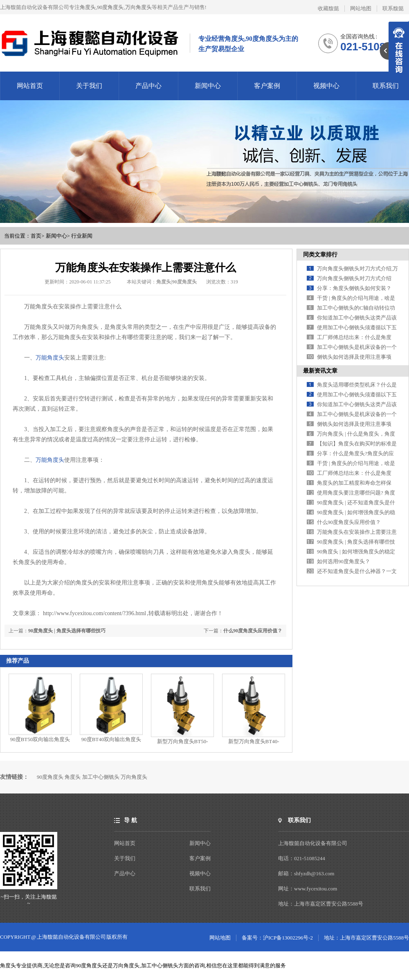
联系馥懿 (393, 8)
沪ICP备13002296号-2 (288, 938)
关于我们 (89, 86)
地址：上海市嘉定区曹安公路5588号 (366, 938)
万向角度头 (138, 7)
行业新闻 (82, 236)
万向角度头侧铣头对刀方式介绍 (354, 278)
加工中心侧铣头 (101, 777)
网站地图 (361, 8)
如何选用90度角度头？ (344, 561)
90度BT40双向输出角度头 (111, 739)
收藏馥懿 (328, 8)
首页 (36, 236)
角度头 (88, 7)
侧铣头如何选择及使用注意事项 (354, 357)
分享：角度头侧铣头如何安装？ (354, 288)
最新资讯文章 (320, 371)
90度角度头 (110, 7)
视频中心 (326, 86)
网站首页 (30, 86)
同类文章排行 (320, 255)
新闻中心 (208, 86)
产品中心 (148, 86)
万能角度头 (50, 358)
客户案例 (267, 86)
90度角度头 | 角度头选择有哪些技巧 (67, 631)
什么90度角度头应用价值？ (253, 631)
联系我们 (386, 86)
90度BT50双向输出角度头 (40, 739)
